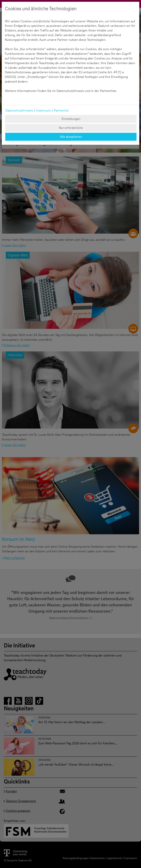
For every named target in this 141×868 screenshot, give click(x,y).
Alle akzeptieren (71, 137)
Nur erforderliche (71, 128)
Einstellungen (71, 119)
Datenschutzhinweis (19, 110)
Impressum (44, 110)
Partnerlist (61, 110)
